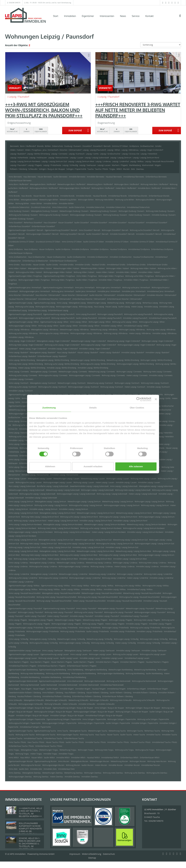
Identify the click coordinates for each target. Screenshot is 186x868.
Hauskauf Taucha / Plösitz (140, 742)
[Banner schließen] (156, 399)
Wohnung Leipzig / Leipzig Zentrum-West (30, 559)
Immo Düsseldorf (16, 223)
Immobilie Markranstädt (68, 685)
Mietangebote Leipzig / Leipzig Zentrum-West (57, 551)
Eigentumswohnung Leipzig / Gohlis (54, 395)
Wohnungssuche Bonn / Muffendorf (44, 188)
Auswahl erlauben (93, 466)
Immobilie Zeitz (36, 769)
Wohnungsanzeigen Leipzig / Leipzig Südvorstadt (76, 494)
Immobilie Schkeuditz (87, 704)
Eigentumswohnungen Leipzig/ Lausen (24, 654)
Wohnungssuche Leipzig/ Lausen (153, 654)
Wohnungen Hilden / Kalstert (118, 268)
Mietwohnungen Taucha (98, 731)
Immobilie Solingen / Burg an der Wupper (32, 716)
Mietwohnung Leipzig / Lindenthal (102, 574)
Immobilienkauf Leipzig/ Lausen (137, 658)
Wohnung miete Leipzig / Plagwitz (147, 620)
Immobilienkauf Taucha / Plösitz (164, 742)
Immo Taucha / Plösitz (17, 742)
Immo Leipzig (62, 303)
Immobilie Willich (63, 758)
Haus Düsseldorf (50, 223)
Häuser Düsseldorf (66, 223)
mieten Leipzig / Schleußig (125, 643)
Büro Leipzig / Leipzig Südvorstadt (22, 486)
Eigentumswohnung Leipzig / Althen (54, 322)
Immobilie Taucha (153, 735)
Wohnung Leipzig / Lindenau (102, 566)
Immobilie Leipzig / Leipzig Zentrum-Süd (88, 547)
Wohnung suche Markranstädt (119, 681)
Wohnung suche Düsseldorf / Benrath (145, 230)
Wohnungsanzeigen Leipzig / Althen (23, 326)
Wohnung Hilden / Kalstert (84, 272)
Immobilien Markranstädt (89, 685)
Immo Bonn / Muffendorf (19, 184)
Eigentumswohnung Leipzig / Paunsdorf (59, 609)
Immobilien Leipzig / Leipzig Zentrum (73, 509)
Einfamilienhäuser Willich (150, 758)
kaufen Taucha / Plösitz (75, 742)
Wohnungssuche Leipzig (45, 307)
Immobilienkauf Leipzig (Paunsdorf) (163, 318)
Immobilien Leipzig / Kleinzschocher (64, 475)
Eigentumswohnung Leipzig (44, 303)
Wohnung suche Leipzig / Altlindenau (23, 333)
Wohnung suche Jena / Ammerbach (136, 288)
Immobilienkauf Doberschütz (138, 207)
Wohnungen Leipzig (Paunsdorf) (110, 314)
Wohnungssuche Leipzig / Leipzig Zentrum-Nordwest (144, 528)
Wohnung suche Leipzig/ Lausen (126, 654)
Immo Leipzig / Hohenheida (20, 444)
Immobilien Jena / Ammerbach (134, 291)
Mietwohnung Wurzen (119, 761)
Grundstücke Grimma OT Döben (22, 242)
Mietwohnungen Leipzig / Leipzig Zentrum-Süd (93, 540)
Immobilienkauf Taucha (33, 738)
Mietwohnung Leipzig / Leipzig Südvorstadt (63, 490)
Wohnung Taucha (87, 735)
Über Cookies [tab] (137, 408)
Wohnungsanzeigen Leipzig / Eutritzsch (83, 387)
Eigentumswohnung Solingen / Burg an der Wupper (73, 708)
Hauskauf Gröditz (99, 265)
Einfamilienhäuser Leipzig (58, 310)
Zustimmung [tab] (49, 408)
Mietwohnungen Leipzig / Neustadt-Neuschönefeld (102, 593)
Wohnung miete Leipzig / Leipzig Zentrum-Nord (40, 517)
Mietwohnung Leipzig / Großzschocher (24, 410)
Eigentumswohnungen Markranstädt (23, 681)
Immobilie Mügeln (67, 689)
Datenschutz (109, 854)
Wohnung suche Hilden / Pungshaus (139, 276)
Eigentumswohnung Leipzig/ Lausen (55, 654)
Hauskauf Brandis (100, 196)
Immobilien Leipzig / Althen (112, 326)
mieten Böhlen (36, 203)
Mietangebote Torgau (29, 750)
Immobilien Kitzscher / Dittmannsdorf (161, 295)
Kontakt (150, 16)
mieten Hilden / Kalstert (105, 272)
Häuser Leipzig (111, 307)
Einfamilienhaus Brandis (138, 196)
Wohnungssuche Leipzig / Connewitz (53, 375)
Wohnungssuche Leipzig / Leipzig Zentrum (86, 505)
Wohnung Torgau (22, 754)
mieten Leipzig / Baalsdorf (110, 353)
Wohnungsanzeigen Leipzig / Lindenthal (85, 578)
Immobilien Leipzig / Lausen (149, 482)
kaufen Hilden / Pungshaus (87, 280)
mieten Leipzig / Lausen (105, 482)
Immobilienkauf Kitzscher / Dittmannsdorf (55, 299)
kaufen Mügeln (52, 689)
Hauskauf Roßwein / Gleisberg (29, 696)
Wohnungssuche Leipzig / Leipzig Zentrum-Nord (118, 517)
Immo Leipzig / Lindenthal (19, 574)
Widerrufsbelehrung (92, 854)
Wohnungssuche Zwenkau (157, 773)
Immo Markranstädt (75, 681)
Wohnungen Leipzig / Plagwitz (121, 620)
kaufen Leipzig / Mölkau (71, 589)
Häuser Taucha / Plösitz (55, 742)
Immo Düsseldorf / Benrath (90, 230)
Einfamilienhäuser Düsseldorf (43, 226)
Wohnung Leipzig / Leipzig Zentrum (155, 505)
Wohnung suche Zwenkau (135, 773)
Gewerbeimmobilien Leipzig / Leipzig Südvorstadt (89, 486)
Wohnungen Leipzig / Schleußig (126, 639)
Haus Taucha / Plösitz (36, 742)
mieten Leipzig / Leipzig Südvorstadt (143, 494)
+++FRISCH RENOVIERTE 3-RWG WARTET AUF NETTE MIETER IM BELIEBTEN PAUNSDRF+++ (138, 110)
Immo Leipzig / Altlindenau (19, 330)
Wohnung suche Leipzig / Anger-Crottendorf (62, 345)
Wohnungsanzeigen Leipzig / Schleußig (74, 643)
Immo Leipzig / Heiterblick (19, 433)
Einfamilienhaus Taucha (53, 738)
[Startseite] (26, 16)
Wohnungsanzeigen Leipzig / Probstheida (43, 631)
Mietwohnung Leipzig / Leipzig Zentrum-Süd (130, 540)
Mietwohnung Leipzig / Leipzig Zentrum (118, 502)
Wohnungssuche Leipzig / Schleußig (44, 643)
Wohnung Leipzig (86, 307)
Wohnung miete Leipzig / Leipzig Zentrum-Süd (38, 544)
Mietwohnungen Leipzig (96, 303)
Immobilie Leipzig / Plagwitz (137, 624)
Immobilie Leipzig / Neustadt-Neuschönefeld (124, 601)
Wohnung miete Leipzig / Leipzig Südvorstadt (133, 490)
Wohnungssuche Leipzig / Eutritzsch (52, 387)
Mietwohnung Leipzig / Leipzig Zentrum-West (133, 551)
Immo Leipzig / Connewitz (19, 372)
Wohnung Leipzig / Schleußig (103, 643)
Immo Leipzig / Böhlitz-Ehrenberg (22, 360)
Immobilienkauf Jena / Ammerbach (161, 291)
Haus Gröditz (26, 265)
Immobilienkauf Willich (110, 758)
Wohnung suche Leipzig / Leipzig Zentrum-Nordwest (101, 528)
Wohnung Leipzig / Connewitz (113, 375)
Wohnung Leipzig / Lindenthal (114, 578)
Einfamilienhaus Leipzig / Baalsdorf (22, 356)
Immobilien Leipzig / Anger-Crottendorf (95, 349)
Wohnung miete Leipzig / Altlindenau (161, 330)
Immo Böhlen (14, 200)
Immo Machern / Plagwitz (19, 662)
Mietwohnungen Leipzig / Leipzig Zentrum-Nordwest (105, 524)
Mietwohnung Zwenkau (73, 773)
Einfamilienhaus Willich (129, 758)
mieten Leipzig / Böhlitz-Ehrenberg (32, 368)
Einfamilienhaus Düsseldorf (20, 226)
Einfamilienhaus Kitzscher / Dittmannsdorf (89, 299)
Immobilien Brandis (84, 196)
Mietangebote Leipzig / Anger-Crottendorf (53, 341)
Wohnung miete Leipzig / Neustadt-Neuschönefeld (56, 597)
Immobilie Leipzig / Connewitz (161, 375)
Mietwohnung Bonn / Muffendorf (100, 184)
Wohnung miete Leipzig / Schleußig (154, 639)
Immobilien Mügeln (83, 689)
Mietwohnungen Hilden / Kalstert (66, 268)
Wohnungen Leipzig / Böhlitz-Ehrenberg (156, 360)
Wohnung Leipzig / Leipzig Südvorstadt (112, 494)
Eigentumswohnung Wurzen (46, 761)
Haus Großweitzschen (37, 257)
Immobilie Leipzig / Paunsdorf (81, 616)
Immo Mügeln (14, 689)
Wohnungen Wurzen (138, 761)
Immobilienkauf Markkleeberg (74, 677)
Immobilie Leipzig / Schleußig (149, 643)
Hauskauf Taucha (16, 738)
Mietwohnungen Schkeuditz (56, 700)
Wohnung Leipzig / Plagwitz (93, 624)
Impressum (75, 854)
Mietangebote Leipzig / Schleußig (43, 639)
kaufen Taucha (126, 735)
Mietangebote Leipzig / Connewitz (44, 372)
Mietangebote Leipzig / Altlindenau (45, 330)
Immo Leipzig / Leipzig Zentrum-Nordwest (25, 524)
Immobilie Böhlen (50, 203)
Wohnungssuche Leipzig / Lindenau (43, 566)
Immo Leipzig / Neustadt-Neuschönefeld (25, 593)
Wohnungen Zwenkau (93, 773)
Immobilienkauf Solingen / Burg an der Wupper (104, 716)
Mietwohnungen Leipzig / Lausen (66, 479)
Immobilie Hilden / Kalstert (126, 272)
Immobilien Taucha (169, 735)
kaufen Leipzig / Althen (69, 326)
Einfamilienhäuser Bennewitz (20, 181)
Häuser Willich (37, 758)
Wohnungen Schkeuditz (99, 700)
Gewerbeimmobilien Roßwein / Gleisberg (25, 693)
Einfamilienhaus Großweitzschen (35, 261)
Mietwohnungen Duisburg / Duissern (74, 211)
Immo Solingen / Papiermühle (94, 719)
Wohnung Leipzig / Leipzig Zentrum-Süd (25, 547)
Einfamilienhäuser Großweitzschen (63, 261)
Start (56, 16)
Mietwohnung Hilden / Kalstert (93, 268)
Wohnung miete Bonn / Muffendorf (154, 184)
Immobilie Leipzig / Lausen (126, 482)
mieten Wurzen (101, 765)
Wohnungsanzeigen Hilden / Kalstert (58, 272)
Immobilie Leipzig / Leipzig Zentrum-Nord (96, 521)
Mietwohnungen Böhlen (49, 200)
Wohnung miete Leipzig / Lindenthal (158, 574)
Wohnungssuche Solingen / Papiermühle (25, 723)
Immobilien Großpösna (99, 249)
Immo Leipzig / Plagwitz (18, 620)
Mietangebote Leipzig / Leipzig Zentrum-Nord (57, 513)
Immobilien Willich (78, 758)
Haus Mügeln (26, 689)
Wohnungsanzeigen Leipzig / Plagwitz (66, 624)
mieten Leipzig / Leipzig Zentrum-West (63, 559)
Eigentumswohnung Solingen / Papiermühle (64, 719)
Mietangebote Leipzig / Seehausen (78, 651)
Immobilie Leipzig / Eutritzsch (158, 387)
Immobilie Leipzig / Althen (89, 326)
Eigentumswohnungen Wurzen (21, 761)
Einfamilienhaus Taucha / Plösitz (21, 746)
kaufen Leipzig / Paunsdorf (35, 616)
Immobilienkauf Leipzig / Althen (136, 326)
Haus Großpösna (31, 249)
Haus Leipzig (99, 307)
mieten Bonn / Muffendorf (126, 188)
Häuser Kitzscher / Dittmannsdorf (75, 295)
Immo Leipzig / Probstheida (90, 628)
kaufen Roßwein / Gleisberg (121, 693)
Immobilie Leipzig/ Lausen (90, 658)
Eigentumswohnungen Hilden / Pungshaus (26, 276)
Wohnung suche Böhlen (125, 200)
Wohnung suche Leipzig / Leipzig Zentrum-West (79, 555)
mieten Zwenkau (57, 777)
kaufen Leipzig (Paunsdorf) (86, 318)
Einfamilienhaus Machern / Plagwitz (52, 666)
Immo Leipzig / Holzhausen (19, 459)
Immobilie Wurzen (116, 765)
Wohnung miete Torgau (104, 750)
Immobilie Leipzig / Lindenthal (161, 578)
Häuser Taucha (113, 735)
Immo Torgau (14, 750)
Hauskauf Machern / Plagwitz (157, 662)
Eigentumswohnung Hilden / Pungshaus (59, 276)
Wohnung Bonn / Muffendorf (103, 188)
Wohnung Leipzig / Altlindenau (116, 333)
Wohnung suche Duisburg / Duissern (23, 215)
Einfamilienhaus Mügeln (137, 689)
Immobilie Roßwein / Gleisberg (145, 693)
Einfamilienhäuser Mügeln (158, 689)
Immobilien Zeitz (50, 769)
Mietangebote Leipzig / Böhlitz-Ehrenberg (53, 360)
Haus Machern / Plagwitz (40, 662)
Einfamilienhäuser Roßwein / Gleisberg (117, 696)
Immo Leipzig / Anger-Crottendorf (22, 341)
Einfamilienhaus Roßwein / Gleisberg (87, 696)
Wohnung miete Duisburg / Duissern (160, 211)
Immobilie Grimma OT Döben (117, 242)
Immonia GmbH (47, 854)
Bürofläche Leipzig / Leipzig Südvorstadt (53, 486)
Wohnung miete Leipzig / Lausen (143, 479)
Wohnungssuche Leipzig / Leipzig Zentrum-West (118, 555)
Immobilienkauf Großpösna (139, 249)
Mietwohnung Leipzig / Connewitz (102, 372)
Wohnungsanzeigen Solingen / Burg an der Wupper (94, 712)
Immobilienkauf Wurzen (151, 765)
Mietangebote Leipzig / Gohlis (100, 395)
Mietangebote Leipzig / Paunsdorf (111, 609)
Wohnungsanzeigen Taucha (68, 735)
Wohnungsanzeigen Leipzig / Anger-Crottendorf (136, 345)
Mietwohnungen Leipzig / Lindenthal (73, 574)
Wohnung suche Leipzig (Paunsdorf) (138, 314)
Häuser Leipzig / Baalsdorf (88, 353)
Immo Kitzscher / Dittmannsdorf (21, 295)
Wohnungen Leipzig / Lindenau (125, 563)
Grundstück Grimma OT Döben (48, 242)
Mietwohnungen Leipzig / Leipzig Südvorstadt (27, 490)
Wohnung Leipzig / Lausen (84, 482)
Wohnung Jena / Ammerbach (63, 291)
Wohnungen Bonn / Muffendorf (127, 184)
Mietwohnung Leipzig (116, 303)
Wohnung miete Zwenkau (113, 773)
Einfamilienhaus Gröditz (136, 265)
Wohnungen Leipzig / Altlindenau (132, 330)
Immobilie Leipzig (151, 307)
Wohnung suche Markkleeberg (58, 673)
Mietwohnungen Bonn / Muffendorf (71, 184)
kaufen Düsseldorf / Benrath (97, 234)
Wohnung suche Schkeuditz (144, 700)
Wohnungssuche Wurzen (31, 765)
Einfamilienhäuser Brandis (159, 196)
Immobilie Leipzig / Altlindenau (164, 333)
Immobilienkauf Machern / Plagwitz (23, 666)
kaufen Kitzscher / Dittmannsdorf (102, 295)
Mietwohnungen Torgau (49, 750)
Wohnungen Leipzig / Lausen (118, 479)
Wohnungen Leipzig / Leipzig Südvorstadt (97, 490)
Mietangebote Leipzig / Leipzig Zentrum (51, 502)
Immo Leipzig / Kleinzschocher (21, 467)
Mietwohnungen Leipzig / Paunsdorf (140, 609)
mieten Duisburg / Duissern (139, 215)
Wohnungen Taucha (135, 731)
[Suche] (182, 18)
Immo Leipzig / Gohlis (78, 395)
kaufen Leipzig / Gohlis (162, 398)
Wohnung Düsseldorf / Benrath (72, 234)
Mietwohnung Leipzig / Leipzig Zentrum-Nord (134, 513)
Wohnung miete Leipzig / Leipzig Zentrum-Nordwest (58, 528)
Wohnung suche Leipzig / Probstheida (145, 628)
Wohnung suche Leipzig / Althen (125, 322)
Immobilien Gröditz (83, 265)
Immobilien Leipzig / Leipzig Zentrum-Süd (122, 547)
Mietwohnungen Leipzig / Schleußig (71, 639)
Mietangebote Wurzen (80, 761)
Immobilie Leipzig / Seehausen (128, 651)
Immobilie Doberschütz (95, 207)
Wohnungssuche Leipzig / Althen (152, 322)
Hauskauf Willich (93, 758)
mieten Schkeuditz (70, 704)
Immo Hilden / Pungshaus (87, 276)
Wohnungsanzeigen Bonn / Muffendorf (75, 188)
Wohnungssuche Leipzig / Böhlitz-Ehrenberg (98, 364)
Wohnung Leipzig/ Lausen (49, 658)
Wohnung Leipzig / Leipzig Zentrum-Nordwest (72, 532)
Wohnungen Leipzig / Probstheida (115, 628)
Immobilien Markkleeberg (51, 677)
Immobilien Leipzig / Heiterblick (21, 440)
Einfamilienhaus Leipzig (37, 310)
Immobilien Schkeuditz (106, 704)
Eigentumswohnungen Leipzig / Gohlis (24, 395)
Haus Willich (25, 758)
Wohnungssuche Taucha (46, 735)
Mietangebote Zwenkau (32, 773)
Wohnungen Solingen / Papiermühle (122, 719)
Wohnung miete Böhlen (105, 200)
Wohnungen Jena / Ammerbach (108, 288)
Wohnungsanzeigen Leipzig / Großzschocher (26, 414)
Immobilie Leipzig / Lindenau (147, 566)
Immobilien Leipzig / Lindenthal (21, 582)
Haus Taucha (100, 735)
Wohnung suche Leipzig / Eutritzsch (23, 387)
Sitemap (92, 858)
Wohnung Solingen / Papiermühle (91, 723)
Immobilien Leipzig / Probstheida (150, 631)
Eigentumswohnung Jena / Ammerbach (58, 288)
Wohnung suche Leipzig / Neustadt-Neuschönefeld (98, 597)
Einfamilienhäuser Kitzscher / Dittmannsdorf (125, 299)
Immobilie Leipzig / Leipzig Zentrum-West (96, 559)
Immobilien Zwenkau (90, 777)
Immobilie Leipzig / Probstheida (123, 631)
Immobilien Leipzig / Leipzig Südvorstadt (41, 498)
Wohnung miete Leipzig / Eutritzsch (155, 383)
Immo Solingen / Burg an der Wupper (109, 708)
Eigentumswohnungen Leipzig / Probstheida (26, 628)
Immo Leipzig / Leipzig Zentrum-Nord (23, 513)
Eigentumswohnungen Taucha (21, 731)
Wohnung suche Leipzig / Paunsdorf (89, 612)
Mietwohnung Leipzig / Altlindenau (104, 330)
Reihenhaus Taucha (152, 731)
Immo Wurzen (64, 761)
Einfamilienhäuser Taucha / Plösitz (49, 746)
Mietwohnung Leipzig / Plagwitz (95, 620)
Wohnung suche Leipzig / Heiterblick (23, 437)
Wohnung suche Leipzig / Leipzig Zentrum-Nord (79, 517)
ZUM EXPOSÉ (75, 131)
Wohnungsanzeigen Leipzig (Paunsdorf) (34, 318)
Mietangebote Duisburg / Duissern (44, 211)
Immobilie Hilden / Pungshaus (111, 280)
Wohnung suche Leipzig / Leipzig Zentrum (51, 505)
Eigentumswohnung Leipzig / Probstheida (61, 628)
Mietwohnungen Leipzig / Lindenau (71, 563)
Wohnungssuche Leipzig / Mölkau (156, 586)
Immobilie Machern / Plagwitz (107, 662)
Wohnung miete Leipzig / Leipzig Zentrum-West (40, 555)
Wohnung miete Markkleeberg (32, 673)
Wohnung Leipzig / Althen (48, 326)
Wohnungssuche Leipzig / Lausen (29, 482)
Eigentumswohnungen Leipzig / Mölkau (24, 586)
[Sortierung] (161, 45)
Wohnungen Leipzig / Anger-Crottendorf (157, 341)
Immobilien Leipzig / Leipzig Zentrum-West (130, 559)
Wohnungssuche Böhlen (145, 200)
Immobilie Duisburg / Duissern (164, 215)
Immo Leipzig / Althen (79, 322)
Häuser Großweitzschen (56, 257)
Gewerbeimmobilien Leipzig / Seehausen (25, 651)
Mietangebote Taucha (78, 731)
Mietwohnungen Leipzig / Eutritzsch (72, 383)
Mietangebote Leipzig (77, 303)
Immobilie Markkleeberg (30, 677)
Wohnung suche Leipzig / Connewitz (23, 375)
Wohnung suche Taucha (25, 735)
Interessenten (107, 16)
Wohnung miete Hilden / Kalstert (143, 268)
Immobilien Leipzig (167, 307)
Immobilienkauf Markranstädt (112, 685)
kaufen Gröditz (52, 265)
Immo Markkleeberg (75, 670)
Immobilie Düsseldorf (99, 223)
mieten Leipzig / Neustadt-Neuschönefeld (89, 601)
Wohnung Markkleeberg (135, 673)
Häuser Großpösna (47, 249)
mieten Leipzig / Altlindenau (140, 333)
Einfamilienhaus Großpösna (162, 249)
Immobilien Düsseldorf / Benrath (149, 234)
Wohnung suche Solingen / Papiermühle (153, 719)
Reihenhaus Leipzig (150, 303)
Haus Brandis (27, 196)
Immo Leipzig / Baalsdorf (19, 353)
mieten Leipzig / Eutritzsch (135, 387)
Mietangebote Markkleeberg (96, 670)
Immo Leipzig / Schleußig (19, 639)
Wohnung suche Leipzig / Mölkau (128, 586)
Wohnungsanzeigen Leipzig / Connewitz (85, 375)
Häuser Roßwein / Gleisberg (97, 693)
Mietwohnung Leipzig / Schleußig (99, 639)
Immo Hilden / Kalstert (18, 268)
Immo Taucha (63, 731)
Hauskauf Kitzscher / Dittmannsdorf (23, 299)
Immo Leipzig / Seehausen (53, 651)
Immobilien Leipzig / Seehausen (154, 651)
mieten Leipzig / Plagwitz (115, 624)
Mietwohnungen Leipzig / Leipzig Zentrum (84, 502)
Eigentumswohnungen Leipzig (21, 303)
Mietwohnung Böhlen (68, 200)
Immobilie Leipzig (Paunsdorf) (110, 318)
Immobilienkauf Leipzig (18, 310)
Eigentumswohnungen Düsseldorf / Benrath (26, 230)
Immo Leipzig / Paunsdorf (86, 609)
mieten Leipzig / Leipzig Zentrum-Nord (63, 521)
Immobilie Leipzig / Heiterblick (162, 437)
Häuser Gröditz (39, 265)
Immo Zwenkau (15, 773)
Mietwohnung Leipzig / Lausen (93, 479)
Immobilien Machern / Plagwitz (132, 662)
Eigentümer (88, 16)
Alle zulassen (136, 466)
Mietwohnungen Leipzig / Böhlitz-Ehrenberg (88, 360)
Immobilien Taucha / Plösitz (118, 742)
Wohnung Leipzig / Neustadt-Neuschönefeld (54, 601)
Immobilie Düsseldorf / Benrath (122, 234)
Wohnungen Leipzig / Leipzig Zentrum (150, 502)
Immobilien (70, 16)
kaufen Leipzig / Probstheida (98, 631)
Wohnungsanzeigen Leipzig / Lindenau (74, 566)
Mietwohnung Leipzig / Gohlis (151, 395)
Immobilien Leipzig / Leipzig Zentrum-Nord (130, 521)
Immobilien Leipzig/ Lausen (112, 658)
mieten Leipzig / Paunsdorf (58, 616)
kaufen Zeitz (24, 769)
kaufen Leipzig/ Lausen (69, 658)
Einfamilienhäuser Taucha (74, 738)
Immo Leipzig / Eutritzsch (19, 383)
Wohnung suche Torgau (124, 750)
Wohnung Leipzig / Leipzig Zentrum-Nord (30, 521)
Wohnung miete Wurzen (157, 761)
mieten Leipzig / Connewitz (137, 375)
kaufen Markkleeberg (154, 673)
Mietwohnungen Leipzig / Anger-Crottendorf (88, 341)
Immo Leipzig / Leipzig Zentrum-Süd (23, 540)
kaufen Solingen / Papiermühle (118, 723)
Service (136, 16)
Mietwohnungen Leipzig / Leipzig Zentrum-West (95, 551)
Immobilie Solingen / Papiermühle (145, 723)
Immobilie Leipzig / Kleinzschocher (35, 475)
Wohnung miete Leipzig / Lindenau (153, 563)
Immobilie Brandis (67, 196)
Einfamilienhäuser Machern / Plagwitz (82, 666)
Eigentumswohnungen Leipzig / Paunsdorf (25, 609)
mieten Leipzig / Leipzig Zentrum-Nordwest (109, 532)
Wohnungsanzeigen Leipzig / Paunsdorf (150, 612)
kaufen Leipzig (124, 307)
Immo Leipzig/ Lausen (79, 654)
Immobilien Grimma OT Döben (142, 242)
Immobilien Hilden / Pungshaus (136, 280)
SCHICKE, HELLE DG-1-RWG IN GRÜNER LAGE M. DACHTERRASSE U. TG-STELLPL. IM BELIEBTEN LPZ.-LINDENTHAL (30, 845)
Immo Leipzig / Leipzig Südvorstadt (124, 486)
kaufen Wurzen (88, 765)
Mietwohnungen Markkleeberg (120, 670)
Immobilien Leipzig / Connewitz (21, 379)
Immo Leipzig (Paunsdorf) (86, 314)
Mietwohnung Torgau (68, 750)
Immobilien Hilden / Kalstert (149, 272)
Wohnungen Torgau (86, 750)
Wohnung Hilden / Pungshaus (63, 280)
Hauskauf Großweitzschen (144, 257)
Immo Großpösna (16, 249)
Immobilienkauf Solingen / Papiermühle (35, 727)
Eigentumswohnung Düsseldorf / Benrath (61, 230)
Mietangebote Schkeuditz (34, 700)
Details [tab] (93, 408)
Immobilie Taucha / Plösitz (96, 742)
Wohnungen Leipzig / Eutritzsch (127, 383)
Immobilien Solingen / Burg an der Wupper (67, 716)
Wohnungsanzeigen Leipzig (67, 307)
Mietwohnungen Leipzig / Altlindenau (74, 330)
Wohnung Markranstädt (30, 685)
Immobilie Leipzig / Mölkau (92, 589)
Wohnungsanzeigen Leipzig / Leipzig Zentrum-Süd (154, 544)
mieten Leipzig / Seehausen (104, 651)
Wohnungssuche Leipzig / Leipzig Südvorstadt (37, 494)
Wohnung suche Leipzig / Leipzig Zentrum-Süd (77, 544)
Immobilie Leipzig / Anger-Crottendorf (63, 349)
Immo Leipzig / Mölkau (80, 586)
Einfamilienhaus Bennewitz (156, 177)
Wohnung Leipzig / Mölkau (49, 589)
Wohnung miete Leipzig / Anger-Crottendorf (26, 345)
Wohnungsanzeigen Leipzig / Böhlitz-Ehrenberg (135, 364)
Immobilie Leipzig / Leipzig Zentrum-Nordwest (145, 532)
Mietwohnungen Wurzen (100, 761)
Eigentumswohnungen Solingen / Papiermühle (27, 719)
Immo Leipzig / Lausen (18, 479)
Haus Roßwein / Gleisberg (75, 693)
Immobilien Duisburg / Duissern (21, 219)
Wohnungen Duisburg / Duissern (131, 211)
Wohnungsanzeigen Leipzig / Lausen (58, 482)
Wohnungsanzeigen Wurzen (53, 765)
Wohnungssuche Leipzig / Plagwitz (36, 624)
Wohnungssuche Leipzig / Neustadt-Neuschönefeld (139, 597)
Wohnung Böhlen (22, 203)
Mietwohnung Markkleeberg (145, 670)
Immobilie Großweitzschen (98, 257)
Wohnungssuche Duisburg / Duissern (54, 215)
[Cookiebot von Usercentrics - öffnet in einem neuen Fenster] (138, 399)
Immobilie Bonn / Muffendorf (149, 188)
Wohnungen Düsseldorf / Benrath (115, 230)
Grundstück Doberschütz (41, 207)
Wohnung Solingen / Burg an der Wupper (132, 712)
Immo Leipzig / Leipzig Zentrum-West (23, 551)
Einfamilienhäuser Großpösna (21, 253)
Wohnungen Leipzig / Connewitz (129, 372)
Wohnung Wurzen (73, 765)
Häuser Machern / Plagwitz (61, 662)
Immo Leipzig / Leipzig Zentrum (21, 502)
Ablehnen (50, 466)
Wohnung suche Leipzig (25, 307)
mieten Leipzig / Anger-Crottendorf (33, 349)
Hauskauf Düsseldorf (136, 223)
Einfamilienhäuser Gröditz (157, 265)
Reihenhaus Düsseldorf (33, 223)
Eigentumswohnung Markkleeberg (53, 670)
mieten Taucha (139, 735)
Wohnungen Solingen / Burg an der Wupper (143, 708)
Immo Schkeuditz (16, 700)
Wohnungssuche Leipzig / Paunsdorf (118, 612)
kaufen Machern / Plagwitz (84, 662)
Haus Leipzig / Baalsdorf (66, 353)
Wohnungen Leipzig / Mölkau (102, 586)
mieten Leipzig (137, 307)
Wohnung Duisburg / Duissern (115, 215)
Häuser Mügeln (39, 689)
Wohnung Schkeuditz (53, 704)
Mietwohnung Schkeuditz (78, 700)
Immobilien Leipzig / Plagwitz (160, 624)
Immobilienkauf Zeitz (66, 769)
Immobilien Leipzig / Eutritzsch (21, 391)
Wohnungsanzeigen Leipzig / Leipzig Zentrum (122, 505)
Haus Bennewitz (30, 177)
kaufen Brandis (53, 196)
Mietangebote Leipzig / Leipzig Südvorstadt (156, 486)
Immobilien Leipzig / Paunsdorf (107, 616)
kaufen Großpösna (63, 249)
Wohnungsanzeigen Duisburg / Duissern (86, 215)
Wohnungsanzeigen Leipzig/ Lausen (23, 658)
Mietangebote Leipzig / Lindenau (42, 563)
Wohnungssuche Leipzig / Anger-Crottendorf (98, 345)
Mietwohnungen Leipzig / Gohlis (126, 395)
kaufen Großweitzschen (76, 257)
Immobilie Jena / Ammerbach (109, 291)
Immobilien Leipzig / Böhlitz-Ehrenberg (93, 368)
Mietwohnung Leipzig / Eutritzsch (100, 383)
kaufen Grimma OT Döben (94, 242)
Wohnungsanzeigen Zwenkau (20, 777)
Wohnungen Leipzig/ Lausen (100, 654)
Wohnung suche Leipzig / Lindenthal (23, 578)
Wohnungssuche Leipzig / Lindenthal (53, 578)
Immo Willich (14, 758)
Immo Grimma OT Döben (72, 242)
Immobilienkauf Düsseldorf (156, 223)
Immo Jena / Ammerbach (85, 288)
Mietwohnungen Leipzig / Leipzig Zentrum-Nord (96, 513)
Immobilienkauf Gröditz (116, 265)
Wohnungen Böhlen (86, 200)
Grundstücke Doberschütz (19, 207)
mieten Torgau (36, 754)
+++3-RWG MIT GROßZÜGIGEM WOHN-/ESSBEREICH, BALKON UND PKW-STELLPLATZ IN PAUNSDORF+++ (44, 110)
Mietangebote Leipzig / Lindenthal (44, 574)
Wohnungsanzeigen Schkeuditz (31, 704)
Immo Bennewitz (15, 177)
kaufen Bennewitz (60, 177)
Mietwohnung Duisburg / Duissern (103, 211)
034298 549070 (15, 3)
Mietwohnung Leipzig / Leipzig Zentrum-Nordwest (146, 524)
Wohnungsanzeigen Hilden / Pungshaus (34, 280)
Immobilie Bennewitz (77, 177)
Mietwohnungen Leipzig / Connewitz (73, 372)
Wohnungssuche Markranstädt (144, 681)
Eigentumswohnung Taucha (45, 731)
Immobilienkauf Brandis (117, 196)
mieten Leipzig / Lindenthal (138, 578)
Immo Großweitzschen (18, 257)
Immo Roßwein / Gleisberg (53, 693)
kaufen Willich (49, 758)
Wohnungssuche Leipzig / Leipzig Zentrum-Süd (115, 544)
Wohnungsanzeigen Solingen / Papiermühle (59, 723)
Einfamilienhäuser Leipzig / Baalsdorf (52, 356)
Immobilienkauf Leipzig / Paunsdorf (134, 616)
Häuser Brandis (39, 196)
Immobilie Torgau (50, 754)
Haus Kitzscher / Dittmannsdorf (48, 295)
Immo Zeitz (13, 769)
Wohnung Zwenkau (41, 777)
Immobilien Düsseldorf (118, 223)
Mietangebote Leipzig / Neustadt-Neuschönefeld (61, 593)
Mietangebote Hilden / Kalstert (40, 268)
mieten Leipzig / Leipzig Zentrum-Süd (56, 547)
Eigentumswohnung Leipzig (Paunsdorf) (59, 314)
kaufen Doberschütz (77, 207)
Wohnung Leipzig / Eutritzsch (112, 387)
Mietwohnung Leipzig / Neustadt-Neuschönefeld (142, 593)
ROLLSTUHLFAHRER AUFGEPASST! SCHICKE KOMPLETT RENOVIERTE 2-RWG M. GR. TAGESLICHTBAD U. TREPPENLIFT (30, 830)
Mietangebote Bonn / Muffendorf (43, 184)
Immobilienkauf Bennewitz (134, 177)
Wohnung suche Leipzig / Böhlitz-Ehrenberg (62, 364)
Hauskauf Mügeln (99, 689)
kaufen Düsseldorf (82, 223)
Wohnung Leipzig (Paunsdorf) (63, 318)
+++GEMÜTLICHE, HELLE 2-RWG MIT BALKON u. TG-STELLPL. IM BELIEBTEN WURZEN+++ (30, 812)
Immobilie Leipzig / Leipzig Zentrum (43, 509)
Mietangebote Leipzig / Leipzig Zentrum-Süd (56, 540)
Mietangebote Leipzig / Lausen (40, 479)
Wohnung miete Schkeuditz (121, 700)
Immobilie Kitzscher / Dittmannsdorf (131, 295)
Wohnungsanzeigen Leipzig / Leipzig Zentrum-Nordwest (31, 532)
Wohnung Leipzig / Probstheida (73, 631)
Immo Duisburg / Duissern (19, 211)
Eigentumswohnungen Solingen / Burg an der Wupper (30, 708)
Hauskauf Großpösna (118, 249)
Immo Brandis (14, 196)
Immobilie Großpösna (80, 249)
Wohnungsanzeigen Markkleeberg (111, 673)
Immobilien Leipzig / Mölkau (115, 589)
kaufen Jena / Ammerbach (86, 291)
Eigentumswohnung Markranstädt (52, 681)
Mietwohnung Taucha (117, 731)
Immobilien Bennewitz (95, 177)
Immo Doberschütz (60, 207)
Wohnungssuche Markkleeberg (84, 673)
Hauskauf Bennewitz (114, 177)
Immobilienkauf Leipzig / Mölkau (140, 589)
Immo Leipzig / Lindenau (18, 563)
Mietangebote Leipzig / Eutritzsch (43, 383)
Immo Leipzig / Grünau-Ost (19, 421)
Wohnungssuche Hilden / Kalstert (29, 272)
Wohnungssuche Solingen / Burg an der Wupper (53, 712)
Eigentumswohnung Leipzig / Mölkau (55, 586)
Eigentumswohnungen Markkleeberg (23, 670)
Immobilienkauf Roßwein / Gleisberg (57, 696)
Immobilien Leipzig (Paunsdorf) (135, 318)
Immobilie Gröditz (67, 265)
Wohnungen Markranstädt (95, 681)
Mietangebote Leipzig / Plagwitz (41, 620)
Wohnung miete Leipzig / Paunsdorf (59, 612)
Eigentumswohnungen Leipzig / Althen (24, 322)
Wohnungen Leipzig (133, 303)
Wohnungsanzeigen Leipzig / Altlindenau (86, 333)
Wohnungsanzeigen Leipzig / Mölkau (23, 589)
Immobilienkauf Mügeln (116, 689)
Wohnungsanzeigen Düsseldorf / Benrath (42, 234)
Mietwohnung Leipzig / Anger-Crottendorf (124, 341)
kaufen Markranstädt (49, 685)
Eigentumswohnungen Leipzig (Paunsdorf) (25, 314)
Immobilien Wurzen (132, 765)
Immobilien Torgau (66, 754)
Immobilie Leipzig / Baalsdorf (133, 353)
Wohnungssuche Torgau (145, 750)
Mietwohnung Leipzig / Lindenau (99, 563)
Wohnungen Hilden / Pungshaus (111, 276)
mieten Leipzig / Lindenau (125, 566)
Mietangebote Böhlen (29, 200)
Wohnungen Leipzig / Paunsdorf (30, 612)
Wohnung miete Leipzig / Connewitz (157, 372)
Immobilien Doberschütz (116, 207)
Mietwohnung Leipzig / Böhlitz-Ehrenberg (123, 360)
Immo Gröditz (14, 265)
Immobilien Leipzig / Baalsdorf (157, 353)
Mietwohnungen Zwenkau (53, 773)
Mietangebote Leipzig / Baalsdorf (43, 353)
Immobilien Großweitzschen (121, 257)
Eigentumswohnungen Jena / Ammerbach (25, 288)
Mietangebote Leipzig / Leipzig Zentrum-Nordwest (63, 524)
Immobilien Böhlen (66, 203)
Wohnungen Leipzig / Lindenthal (130, 574)
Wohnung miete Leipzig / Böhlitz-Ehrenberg (26, 364)
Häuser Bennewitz (45, 177)
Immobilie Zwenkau (72, 777)
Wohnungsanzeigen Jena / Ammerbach (35, 291)
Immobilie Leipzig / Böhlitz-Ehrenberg (61, 368)
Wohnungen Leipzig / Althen (100, 322)
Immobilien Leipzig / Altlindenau (21, 337)
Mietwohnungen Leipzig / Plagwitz (68, 620)
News (123, 16)
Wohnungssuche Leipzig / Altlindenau (54, 333)
